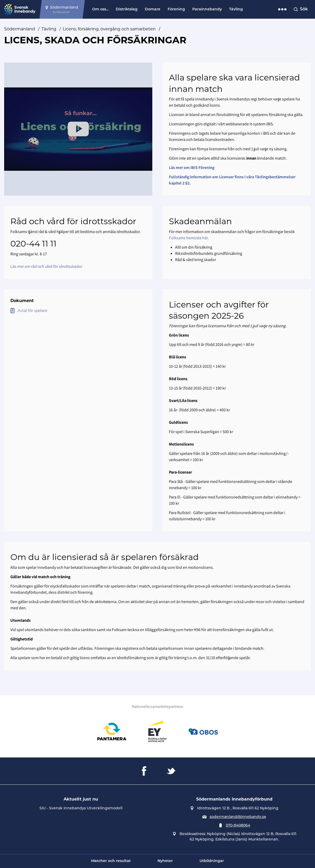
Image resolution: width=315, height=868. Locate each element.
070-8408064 (238, 825)
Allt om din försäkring (194, 247)
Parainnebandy (207, 9)
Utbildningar (212, 861)
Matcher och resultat (111, 861)
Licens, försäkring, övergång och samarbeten (109, 29)
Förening (176, 9)
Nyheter (165, 861)
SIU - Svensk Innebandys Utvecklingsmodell (81, 808)
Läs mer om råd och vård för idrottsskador (46, 266)
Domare (153, 9)
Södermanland (20, 29)
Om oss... (100, 9)
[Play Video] (78, 129)
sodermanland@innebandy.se (238, 817)
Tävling (236, 9)
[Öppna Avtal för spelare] (78, 311)
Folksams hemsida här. (189, 238)
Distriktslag (127, 9)
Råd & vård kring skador (196, 260)
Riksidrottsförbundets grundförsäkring (209, 253)
